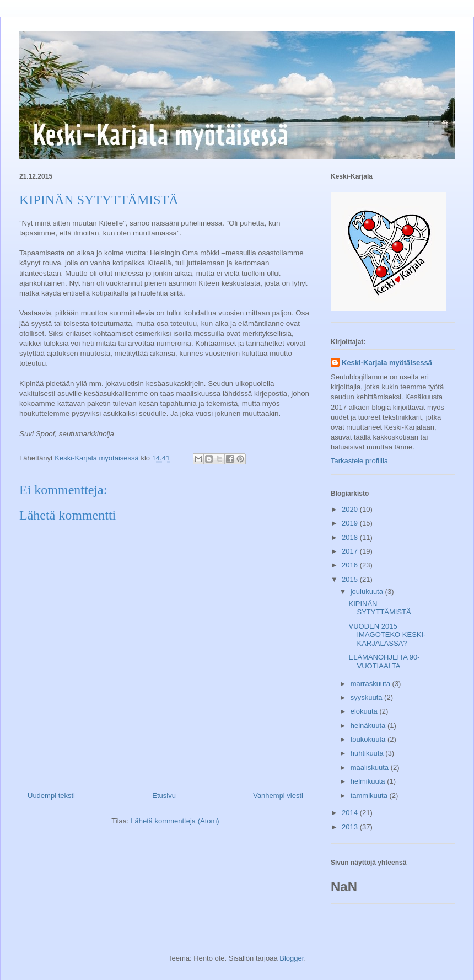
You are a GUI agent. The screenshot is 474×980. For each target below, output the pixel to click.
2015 (351, 579)
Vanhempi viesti (278, 796)
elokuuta (365, 711)
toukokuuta (369, 739)
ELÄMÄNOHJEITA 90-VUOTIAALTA (384, 662)
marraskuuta (371, 684)
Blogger (292, 958)
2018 (351, 537)
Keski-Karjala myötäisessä (387, 363)
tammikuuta (370, 796)
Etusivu (164, 796)
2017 (351, 551)
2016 (351, 565)
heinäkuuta (369, 725)
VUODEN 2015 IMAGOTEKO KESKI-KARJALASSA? (387, 635)
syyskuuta (367, 697)
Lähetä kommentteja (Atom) (175, 821)
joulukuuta (368, 591)
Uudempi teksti (51, 796)
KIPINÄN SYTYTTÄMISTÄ (379, 608)
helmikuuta (369, 781)
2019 (351, 523)
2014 (351, 813)
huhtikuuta (368, 753)
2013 (351, 827)
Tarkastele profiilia (359, 461)
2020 (351, 509)
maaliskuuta (371, 767)
